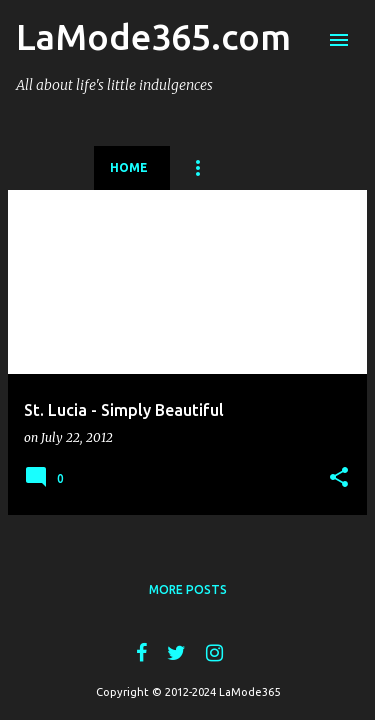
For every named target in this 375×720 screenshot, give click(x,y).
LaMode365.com (153, 36)
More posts (188, 589)
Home (129, 167)
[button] (339, 478)
